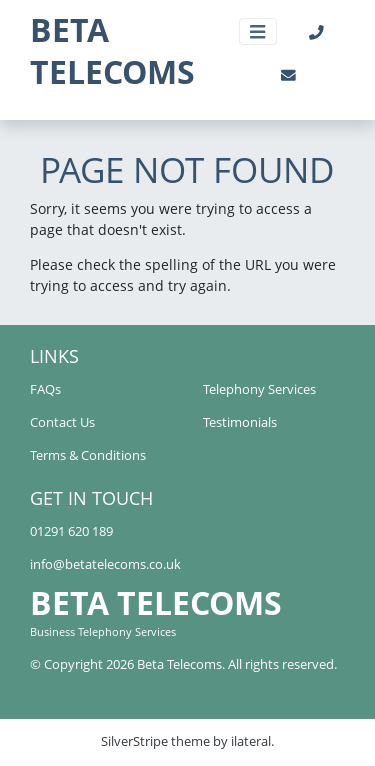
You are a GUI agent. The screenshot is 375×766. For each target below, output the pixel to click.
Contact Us (62, 422)
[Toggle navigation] (258, 31)
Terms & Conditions (88, 455)
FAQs (45, 389)
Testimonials (240, 422)
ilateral (251, 741)
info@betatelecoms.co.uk (105, 564)
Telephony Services (259, 389)
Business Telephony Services (103, 631)
